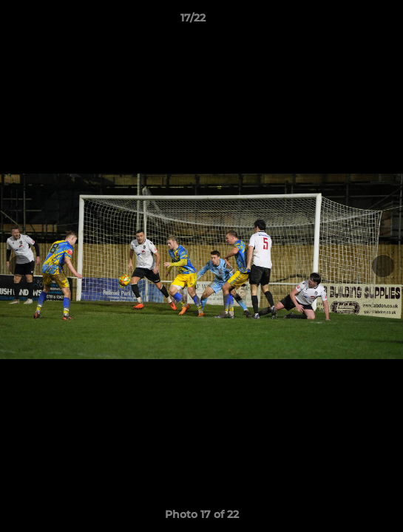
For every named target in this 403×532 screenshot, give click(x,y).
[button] (350, 21)
